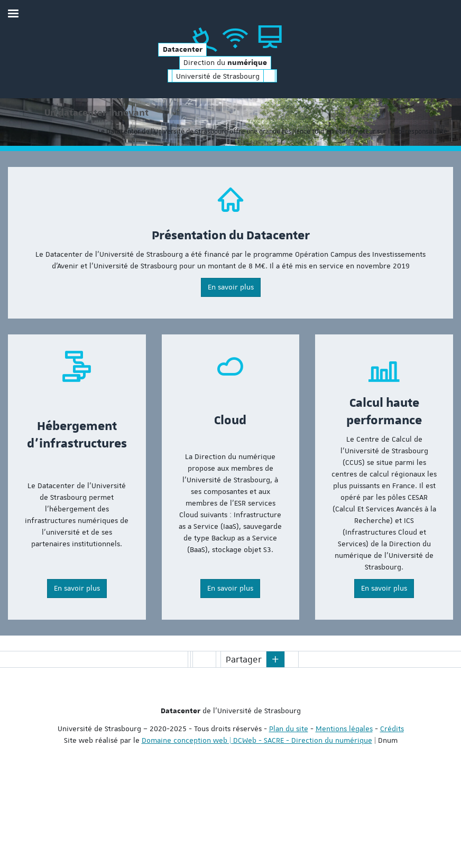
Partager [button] (244, 743)
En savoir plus (231, 371)
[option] (230, 164)
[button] (275, 743)
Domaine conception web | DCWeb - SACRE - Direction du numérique (257, 824)
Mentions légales (344, 813)
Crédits (392, 813)
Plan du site (289, 813)
